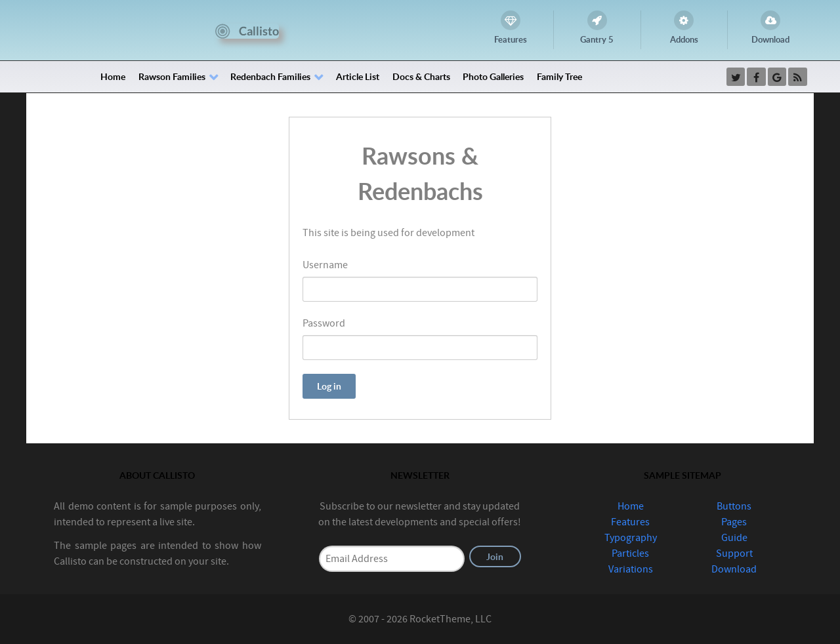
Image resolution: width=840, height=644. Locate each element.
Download (734, 569)
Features (630, 522)
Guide (734, 538)
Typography (631, 538)
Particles (630, 553)
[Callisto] (247, 30)
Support (734, 553)
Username (325, 265)
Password (324, 323)
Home (631, 506)
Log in (329, 386)
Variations (631, 569)
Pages (734, 522)
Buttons (734, 506)
